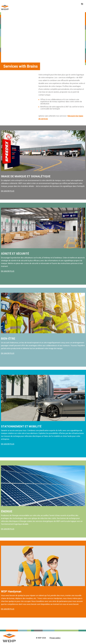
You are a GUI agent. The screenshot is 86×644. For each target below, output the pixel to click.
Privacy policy (55, 638)
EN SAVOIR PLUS (8, 191)
